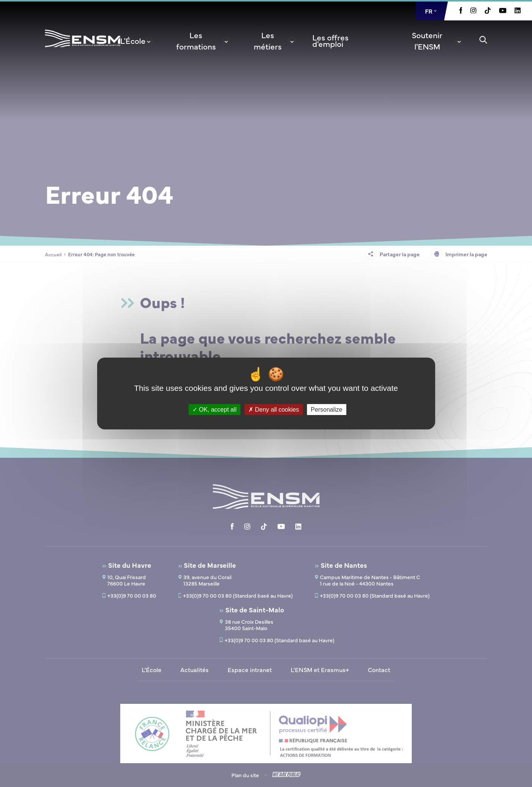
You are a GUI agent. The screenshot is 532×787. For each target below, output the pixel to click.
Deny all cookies (274, 410)
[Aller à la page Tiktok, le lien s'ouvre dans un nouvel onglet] (488, 11)
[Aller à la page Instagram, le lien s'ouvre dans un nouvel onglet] (473, 11)
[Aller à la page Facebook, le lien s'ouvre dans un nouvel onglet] (461, 11)
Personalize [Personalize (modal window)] (327, 410)
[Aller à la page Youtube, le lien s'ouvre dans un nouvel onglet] (503, 11)
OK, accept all (215, 410)
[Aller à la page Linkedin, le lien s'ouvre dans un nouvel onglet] (518, 11)
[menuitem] (136, 40)
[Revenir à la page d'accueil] (83, 48)
